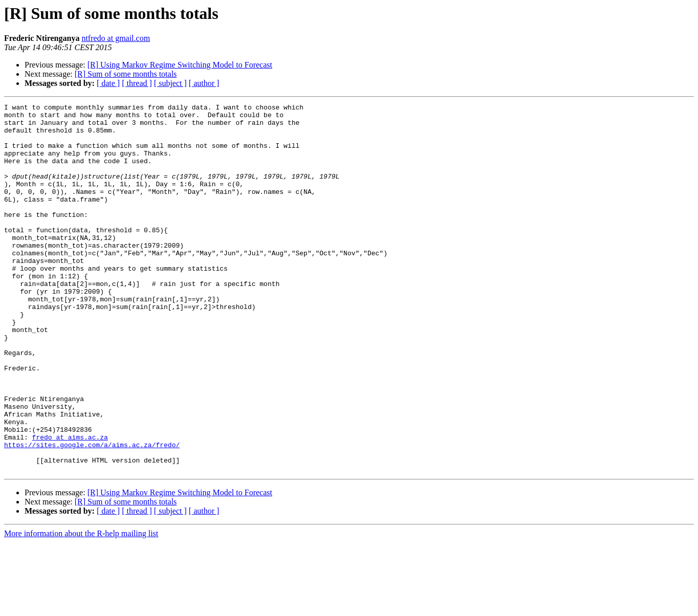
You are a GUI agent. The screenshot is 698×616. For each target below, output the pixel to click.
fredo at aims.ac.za (70, 504)
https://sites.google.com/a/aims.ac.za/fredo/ (92, 514)
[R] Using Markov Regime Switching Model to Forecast (180, 65)
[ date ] (108, 83)
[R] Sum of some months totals (126, 74)
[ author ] (204, 83)
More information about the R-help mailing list (81, 607)
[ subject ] (170, 83)
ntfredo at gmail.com (116, 38)
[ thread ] (137, 83)
